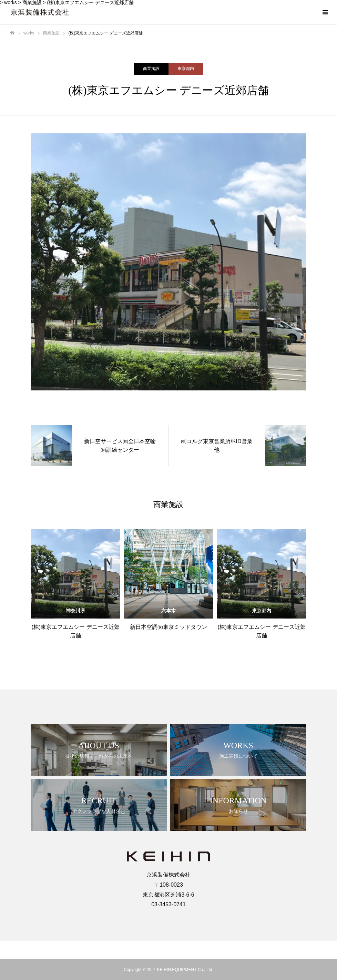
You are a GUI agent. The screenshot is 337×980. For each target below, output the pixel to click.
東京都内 (186, 69)
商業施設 (151, 69)
